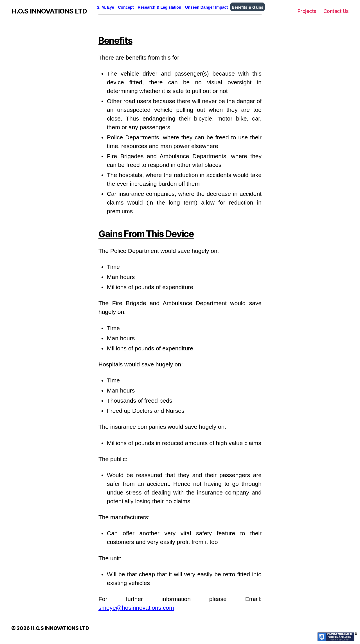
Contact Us (336, 11)
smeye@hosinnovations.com (136, 608)
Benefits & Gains (247, 7)
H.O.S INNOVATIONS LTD (49, 11)
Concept (126, 7)
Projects (307, 11)
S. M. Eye (105, 7)
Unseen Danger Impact (206, 7)
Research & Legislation (159, 7)
